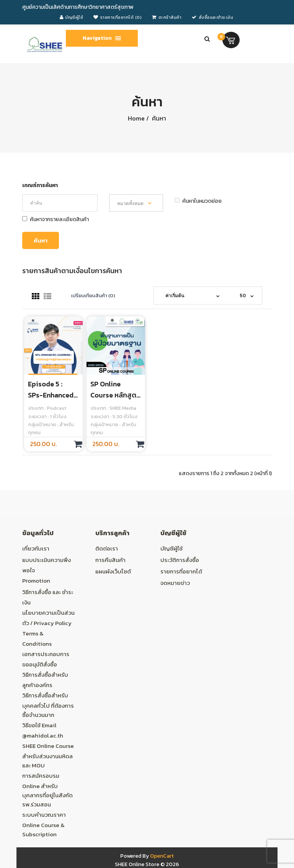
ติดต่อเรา (107, 548)
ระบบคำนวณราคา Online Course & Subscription (44, 824)
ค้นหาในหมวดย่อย (198, 201)
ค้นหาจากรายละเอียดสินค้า (56, 219)
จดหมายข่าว (175, 583)
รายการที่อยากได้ (181, 571)
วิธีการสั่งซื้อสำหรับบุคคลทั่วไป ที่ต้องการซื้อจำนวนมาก (48, 705)
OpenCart (162, 856)
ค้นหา (158, 118)
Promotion (36, 581)
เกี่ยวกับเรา (36, 548)
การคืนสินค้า (110, 560)
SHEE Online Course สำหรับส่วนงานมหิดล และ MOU (48, 756)
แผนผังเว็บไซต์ (113, 571)
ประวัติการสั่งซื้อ (180, 560)
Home (136, 118)
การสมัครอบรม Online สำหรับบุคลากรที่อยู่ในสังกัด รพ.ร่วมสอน (47, 790)
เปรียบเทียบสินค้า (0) (93, 296)
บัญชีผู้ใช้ (171, 548)
